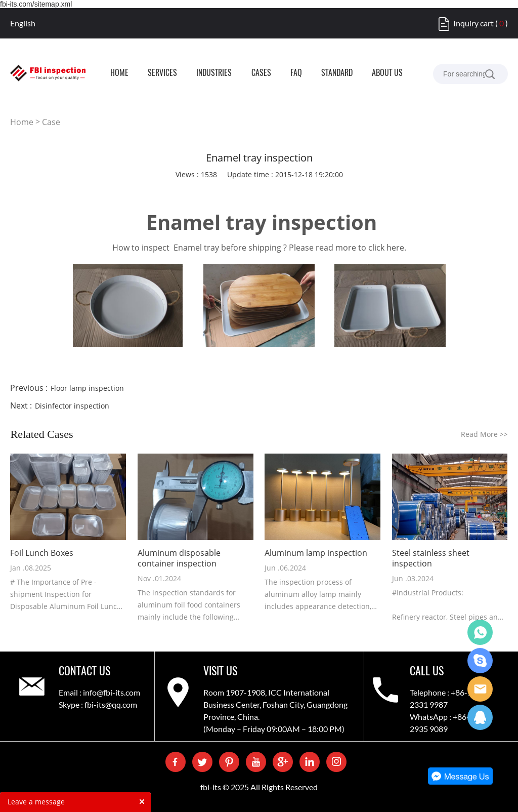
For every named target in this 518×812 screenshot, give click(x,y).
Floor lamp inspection (87, 388)
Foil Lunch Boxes (42, 553)
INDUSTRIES (214, 73)
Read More (484, 434)
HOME (119, 73)
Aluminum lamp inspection (316, 553)
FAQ (296, 73)
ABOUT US (387, 73)
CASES (261, 73)
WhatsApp (480, 632)
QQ (480, 717)
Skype (480, 661)
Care (480, 689)
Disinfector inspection (72, 406)
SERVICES (162, 73)
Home (22, 122)
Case (51, 122)
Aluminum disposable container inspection (179, 558)
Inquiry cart (473, 23)
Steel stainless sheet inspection (431, 558)
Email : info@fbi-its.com (99, 692)
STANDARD (337, 73)
